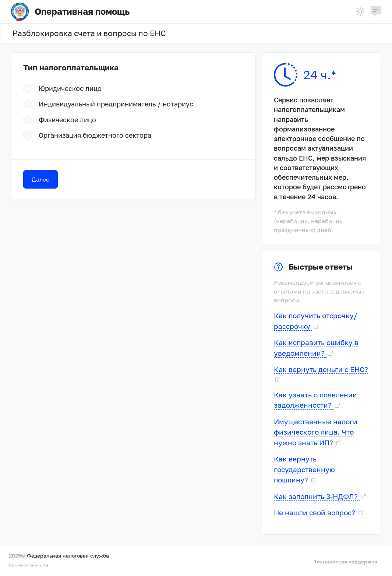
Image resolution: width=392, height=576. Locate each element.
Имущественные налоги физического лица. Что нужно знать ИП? (316, 432)
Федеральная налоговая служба (68, 556)
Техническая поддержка (346, 561)
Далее (40, 179)
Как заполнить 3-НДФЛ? (317, 496)
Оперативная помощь (70, 12)
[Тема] (360, 12)
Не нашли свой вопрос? (315, 512)
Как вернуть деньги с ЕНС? (321, 369)
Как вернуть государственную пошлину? (304, 469)
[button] (376, 12)
